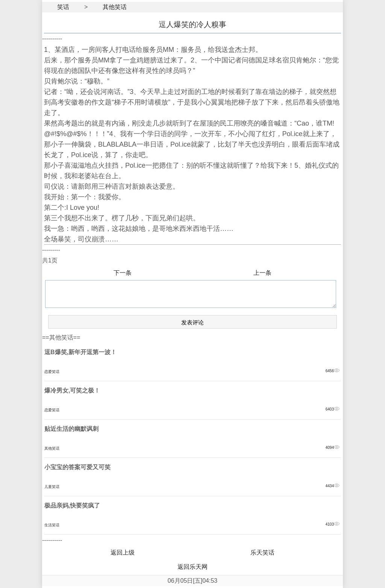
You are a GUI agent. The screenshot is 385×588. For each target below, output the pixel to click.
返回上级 (123, 552)
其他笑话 (115, 7)
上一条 (262, 273)
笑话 (63, 7)
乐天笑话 (262, 552)
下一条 (123, 273)
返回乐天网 (192, 567)
